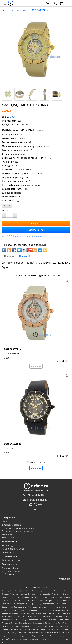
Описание (9, 256)
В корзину (36, 224)
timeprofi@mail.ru (35, 500)
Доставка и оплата (12, 525)
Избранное (8, 574)
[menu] (5, 3)
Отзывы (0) (25, 256)
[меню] (67, 3)
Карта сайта (8, 552)
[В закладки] (5, 206)
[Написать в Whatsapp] (36, 505)
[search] (55, 3)
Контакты (7, 534)
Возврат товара (10, 538)
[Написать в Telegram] (41, 505)
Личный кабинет (11, 568)
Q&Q (12, 117)
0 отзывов (18, 236)
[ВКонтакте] (36, 509)
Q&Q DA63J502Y (13, 444)
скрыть (40, 130)
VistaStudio (65, 579)
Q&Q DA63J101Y (13, 349)
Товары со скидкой (12, 560)
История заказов (11, 571)
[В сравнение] (9, 206)
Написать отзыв (33, 236)
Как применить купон (13, 549)
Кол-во (5, 211)
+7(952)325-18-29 (35, 495)
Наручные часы (18, 10)
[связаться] (49, 3)
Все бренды (8, 546)
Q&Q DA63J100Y (40, 10)
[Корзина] (61, 3)
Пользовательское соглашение (18, 531)
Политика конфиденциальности (19, 528)
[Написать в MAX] (32, 505)
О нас (5, 522)
